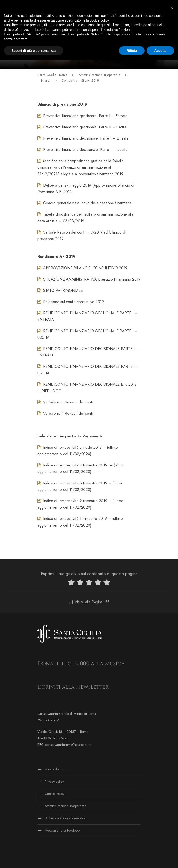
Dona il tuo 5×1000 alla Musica (81, 664)
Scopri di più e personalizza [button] (34, 51)
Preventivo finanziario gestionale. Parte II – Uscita (82, 127)
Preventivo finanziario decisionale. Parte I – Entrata (83, 138)
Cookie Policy (54, 794)
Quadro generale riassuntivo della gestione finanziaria (84, 203)
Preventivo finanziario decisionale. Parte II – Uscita (82, 150)
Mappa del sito (55, 769)
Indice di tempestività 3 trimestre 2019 (72, 483)
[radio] (71, 583)
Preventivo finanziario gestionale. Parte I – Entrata (82, 116)
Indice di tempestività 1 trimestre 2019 (72, 519)
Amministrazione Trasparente (65, 806)
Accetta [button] (160, 51)
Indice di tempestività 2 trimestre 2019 (72, 501)
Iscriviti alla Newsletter (73, 687)
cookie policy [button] (99, 20)
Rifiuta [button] (132, 51)
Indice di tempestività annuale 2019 (70, 448)
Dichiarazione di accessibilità (65, 818)
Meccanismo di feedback (62, 831)
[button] (172, 8)
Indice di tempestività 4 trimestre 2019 (72, 465)
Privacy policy (54, 782)
